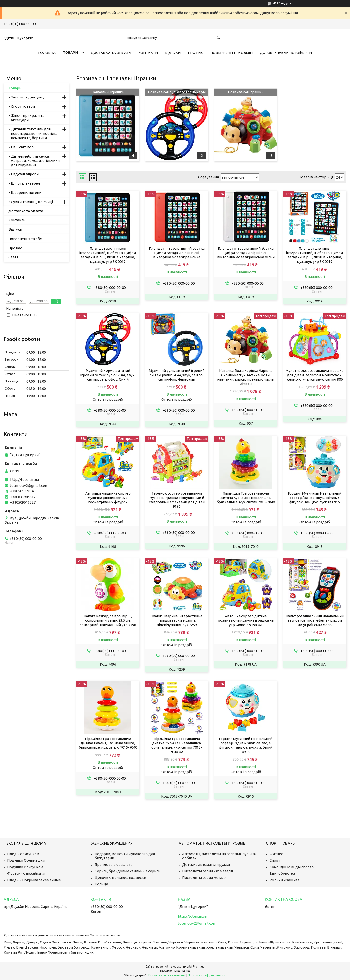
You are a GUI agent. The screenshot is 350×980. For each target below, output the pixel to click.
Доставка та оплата (111, 53)
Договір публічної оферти (286, 53)
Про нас (196, 53)
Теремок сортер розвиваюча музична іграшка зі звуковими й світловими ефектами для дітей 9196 (177, 500)
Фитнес (276, 854)
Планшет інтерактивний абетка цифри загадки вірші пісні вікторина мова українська (177, 253)
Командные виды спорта (292, 867)
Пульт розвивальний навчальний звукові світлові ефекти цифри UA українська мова (315, 620)
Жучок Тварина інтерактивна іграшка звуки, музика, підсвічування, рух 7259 (177, 620)
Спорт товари (23, 106)
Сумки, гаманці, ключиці (32, 202)
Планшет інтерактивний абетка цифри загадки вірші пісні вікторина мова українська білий (246, 253)
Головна (47, 53)
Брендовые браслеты (114, 864)
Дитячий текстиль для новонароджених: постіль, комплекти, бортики (34, 133)
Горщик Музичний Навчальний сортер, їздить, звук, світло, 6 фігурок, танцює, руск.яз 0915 (315, 498)
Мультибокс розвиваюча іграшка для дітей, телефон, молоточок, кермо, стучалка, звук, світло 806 (315, 375)
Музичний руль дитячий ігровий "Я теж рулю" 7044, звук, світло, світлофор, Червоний (177, 375)
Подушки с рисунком (25, 867)
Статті (14, 257)
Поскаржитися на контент (167, 975)
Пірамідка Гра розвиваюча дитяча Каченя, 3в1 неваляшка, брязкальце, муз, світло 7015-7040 (108, 743)
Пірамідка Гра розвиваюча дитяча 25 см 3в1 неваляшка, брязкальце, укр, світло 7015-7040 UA (177, 745)
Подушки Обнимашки (26, 860)
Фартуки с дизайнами (26, 873)
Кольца (101, 884)
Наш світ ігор (22, 147)
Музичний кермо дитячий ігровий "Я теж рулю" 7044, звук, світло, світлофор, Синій (108, 375)
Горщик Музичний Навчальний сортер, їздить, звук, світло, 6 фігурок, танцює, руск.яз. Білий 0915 (246, 745)
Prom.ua (199, 967)
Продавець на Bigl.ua (175, 971)
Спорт (275, 860)
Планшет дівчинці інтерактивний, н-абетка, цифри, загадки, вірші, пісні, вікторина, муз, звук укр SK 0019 (315, 255)
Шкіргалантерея (25, 183)
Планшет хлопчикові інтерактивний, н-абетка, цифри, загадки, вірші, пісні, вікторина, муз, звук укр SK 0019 (108, 255)
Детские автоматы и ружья (206, 864)
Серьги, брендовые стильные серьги (128, 871)
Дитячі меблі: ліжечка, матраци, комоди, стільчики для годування (35, 161)
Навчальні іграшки (108, 92)
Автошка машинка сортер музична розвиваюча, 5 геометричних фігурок (108, 498)
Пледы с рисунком (23, 854)
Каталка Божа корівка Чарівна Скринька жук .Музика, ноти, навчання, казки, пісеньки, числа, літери (246, 377)
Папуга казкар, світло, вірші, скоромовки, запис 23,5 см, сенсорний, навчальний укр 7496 (108, 620)
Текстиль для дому (28, 97)
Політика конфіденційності (207, 975)
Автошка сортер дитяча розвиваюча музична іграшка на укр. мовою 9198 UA (246, 620)
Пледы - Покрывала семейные (34, 880)
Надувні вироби (25, 174)
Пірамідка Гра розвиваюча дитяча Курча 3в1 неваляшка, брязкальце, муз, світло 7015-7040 (246, 498)
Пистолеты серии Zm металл (208, 871)
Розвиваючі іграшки (246, 92)
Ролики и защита (284, 880)
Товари (70, 52)
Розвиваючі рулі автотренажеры (177, 92)
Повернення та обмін (232, 53)
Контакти (148, 53)
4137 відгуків (282, 3)
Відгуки (173, 53)
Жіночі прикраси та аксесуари (28, 118)
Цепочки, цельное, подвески (120, 878)
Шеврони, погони (26, 192)
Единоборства (282, 873)
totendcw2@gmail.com (29, 486)
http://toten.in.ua (25, 479)
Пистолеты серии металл (204, 878)
